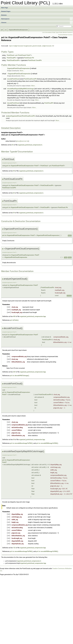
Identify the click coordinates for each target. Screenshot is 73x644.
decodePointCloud (13, 103)
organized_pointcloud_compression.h (30, 145)
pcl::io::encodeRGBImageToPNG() (47, 443)
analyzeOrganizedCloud (14, 116)
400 (14, 316)
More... (22, 71)
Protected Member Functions (65, 35)
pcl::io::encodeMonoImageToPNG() (21, 443)
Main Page (5, 8)
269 (14, 372)
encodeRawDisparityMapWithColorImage (21, 89)
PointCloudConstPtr (13, 60)
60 (14, 193)
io (6, 30)
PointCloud (10, 55)
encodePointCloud (13, 79)
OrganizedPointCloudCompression (18, 30)
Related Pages (6, 11)
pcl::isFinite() (14, 320)
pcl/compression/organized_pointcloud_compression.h (32, 46)
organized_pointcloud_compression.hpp (33, 316)
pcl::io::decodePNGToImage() (19, 376)
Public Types (56, 32)
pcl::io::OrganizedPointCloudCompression (20, 166)
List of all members (47, 32)
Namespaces (37, 19)
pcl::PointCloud (20, 55)
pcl (2, 30)
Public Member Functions (66, 32)
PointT (29, 55)
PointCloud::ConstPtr (35, 60)
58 (14, 171)
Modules (4, 15)
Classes (37, 23)
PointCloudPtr (11, 58)
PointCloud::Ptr (29, 58)
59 (14, 213)
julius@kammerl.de (22, 141)
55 (13, 145)
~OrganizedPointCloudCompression (19, 74)
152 (14, 548)
